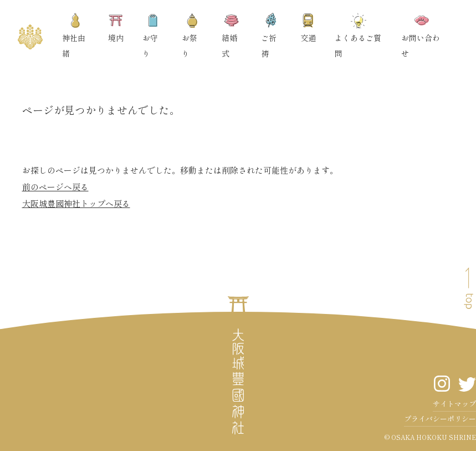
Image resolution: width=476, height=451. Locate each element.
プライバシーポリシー (440, 419)
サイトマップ (454, 404)
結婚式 (231, 36)
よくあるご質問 (358, 36)
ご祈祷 (270, 36)
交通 (308, 28)
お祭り (191, 36)
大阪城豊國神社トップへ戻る (76, 203)
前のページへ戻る (55, 187)
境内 (116, 28)
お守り (151, 36)
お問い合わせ (421, 36)
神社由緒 (74, 36)
